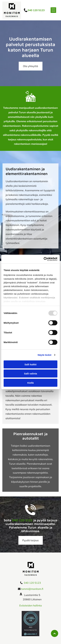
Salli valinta (31, 374)
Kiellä (30, 383)
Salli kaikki (31, 364)
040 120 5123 (22, 520)
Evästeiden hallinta (31, 605)
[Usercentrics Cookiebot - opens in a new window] (44, 259)
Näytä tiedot (45, 355)
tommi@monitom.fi (32, 589)
